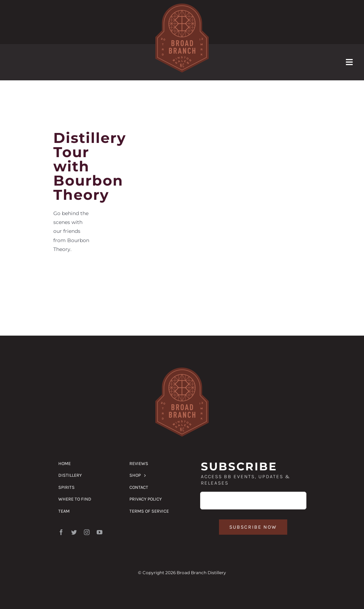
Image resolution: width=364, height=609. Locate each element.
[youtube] (100, 532)
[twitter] (74, 532)
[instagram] (87, 532)
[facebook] (61, 532)
